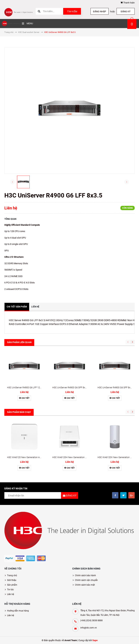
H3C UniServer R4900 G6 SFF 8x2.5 (115, 387)
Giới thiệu (12, 580)
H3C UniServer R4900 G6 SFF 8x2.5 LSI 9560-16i (77, 387)
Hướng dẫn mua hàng (18, 611)
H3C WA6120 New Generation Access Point (29, 457)
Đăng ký (126, 11)
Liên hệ (10, 594)
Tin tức (10, 590)
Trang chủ (12, 575)
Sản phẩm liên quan (19, 342)
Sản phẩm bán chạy (19, 412)
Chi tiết (24, 398)
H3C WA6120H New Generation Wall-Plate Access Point (81, 457)
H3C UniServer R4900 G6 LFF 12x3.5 (26, 387)
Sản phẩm (12, 585)
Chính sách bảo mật (85, 585)
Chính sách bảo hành (85, 575)
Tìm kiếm (72, 11)
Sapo (95, 640)
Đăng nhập (100, 11)
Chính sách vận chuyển (86, 580)
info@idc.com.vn (89, 628)
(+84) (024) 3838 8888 (91, 620)
